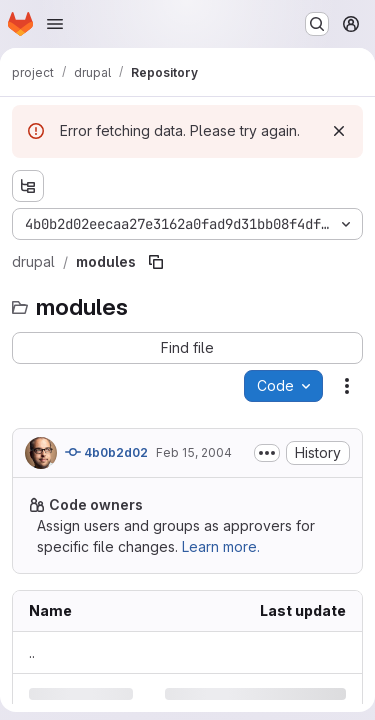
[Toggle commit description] (267, 453)
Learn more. (221, 546)
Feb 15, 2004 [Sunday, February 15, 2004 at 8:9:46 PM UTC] (194, 452)
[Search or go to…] (317, 24)
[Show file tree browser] (28, 186)
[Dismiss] (339, 131)
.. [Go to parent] (32, 652)
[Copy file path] (156, 262)
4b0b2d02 (106, 452)
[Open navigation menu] (55, 24)
